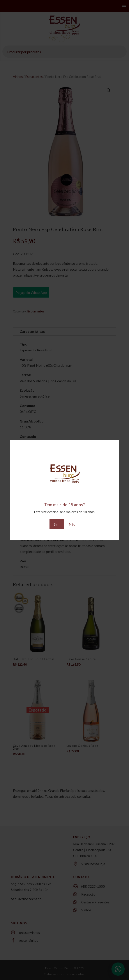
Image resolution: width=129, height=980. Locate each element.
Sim (57, 524)
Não (72, 524)
